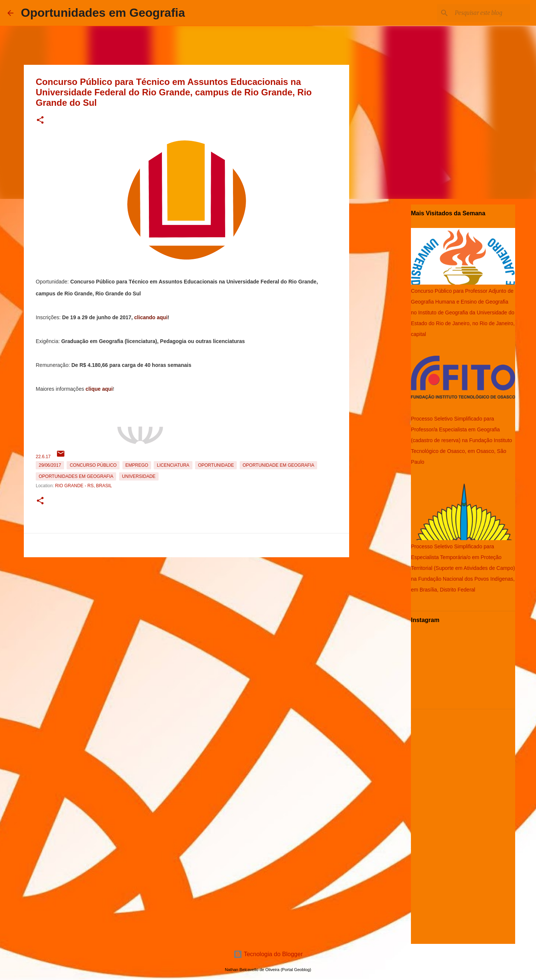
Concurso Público (93, 465)
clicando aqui (151, 317)
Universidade (139, 476)
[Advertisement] (186, 612)
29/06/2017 (50, 465)
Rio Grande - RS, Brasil (84, 486)
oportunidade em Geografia (278, 465)
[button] (40, 120)
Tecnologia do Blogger (268, 954)
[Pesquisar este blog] (491, 13)
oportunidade (216, 465)
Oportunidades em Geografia (103, 13)
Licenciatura (173, 465)
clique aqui (99, 389)
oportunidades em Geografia (76, 476)
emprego (137, 465)
